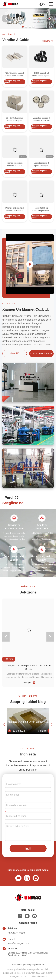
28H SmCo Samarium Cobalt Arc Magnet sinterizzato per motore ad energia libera (15, 134)
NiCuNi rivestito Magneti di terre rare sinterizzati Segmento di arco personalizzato (15, 89)
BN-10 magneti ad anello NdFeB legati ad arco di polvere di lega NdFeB (41, 89)
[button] (23, 27)
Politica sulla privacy (20, 965)
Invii (28, 848)
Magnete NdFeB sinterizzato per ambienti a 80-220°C (41, 224)
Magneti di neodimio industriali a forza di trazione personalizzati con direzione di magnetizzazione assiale (15, 179)
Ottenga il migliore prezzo (12, 96)
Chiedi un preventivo (41, 354)
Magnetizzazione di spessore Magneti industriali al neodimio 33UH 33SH (41, 179)
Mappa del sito (38, 965)
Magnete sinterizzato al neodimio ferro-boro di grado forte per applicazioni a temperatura (15, 224)
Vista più (48, 42)
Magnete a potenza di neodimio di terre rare (41, 134)
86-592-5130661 (17, 933)
